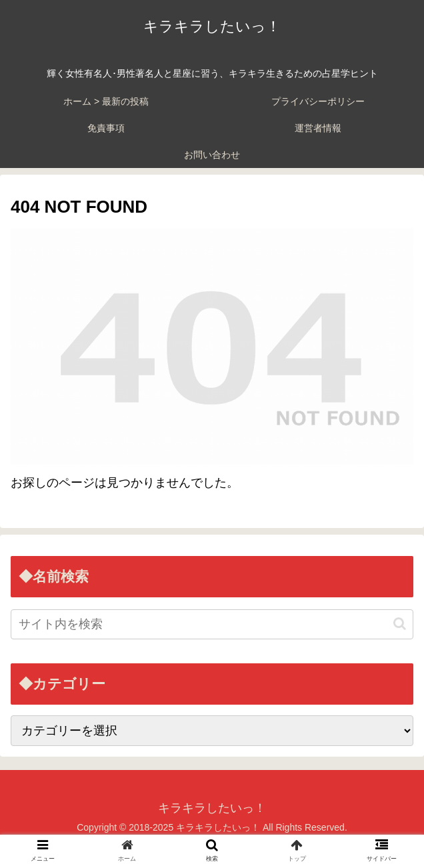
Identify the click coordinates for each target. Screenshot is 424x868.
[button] (400, 624)
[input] (212, 624)
